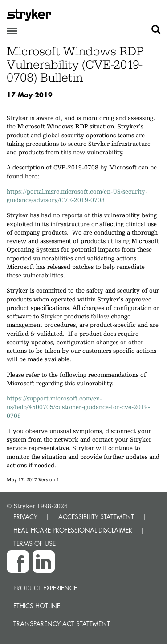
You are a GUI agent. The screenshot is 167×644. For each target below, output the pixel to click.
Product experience (45, 588)
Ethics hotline (37, 606)
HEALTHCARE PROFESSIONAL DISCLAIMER (73, 530)
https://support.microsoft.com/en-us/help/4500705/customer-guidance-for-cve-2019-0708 (78, 407)
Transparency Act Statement (62, 624)
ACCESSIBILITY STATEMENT (96, 517)
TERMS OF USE (35, 543)
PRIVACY (25, 517)
